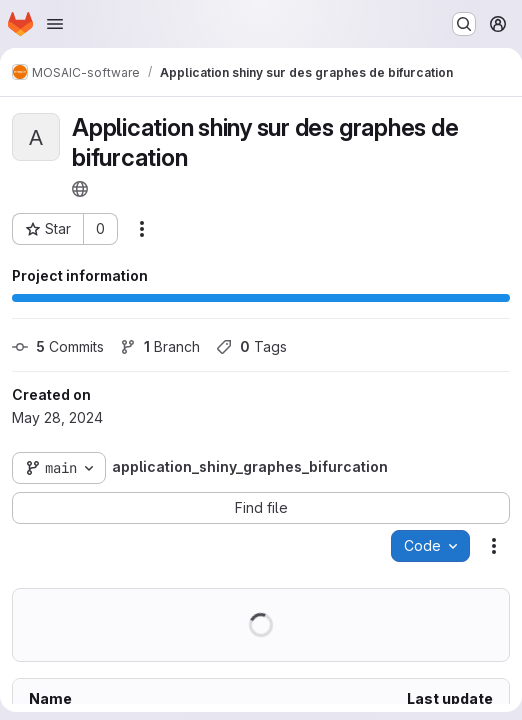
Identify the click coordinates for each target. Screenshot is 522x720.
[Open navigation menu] (55, 24)
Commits (58, 346)
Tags (251, 346)
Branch (160, 346)
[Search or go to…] (464, 24)
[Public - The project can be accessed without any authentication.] (80, 189)
